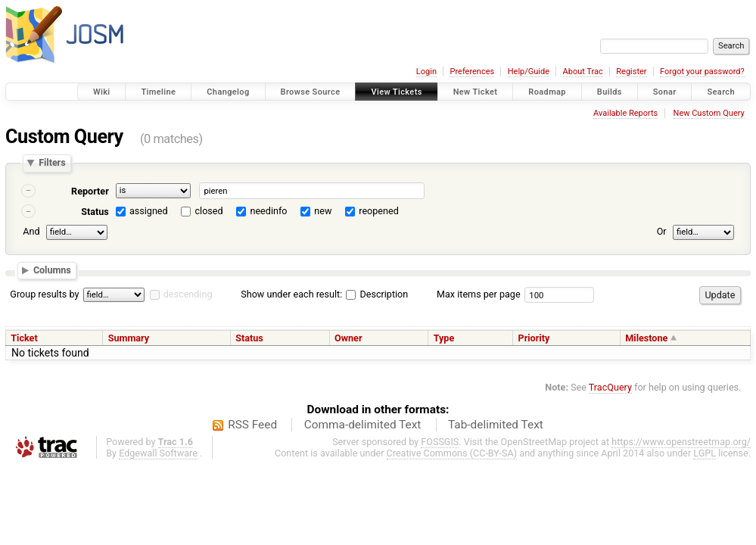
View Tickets (396, 92)
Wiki (102, 92)
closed (209, 211)
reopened (379, 211)
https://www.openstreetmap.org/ (681, 442)
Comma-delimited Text (363, 425)
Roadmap (547, 92)
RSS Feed (252, 425)
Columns (52, 271)
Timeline (158, 92)
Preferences (472, 72)
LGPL (705, 453)
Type (444, 338)
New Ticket (476, 92)
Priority (534, 338)
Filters (52, 163)
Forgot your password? (702, 72)
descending (188, 294)
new (323, 211)
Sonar (665, 92)
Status (95, 212)
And (31, 231)
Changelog (228, 92)
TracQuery (610, 387)
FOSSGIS (440, 442)
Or (662, 231)
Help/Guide (529, 72)
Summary (129, 338)
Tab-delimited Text (496, 425)
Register (631, 72)
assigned (149, 211)
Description (377, 294)
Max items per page (479, 294)
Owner (348, 338)
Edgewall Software (158, 453)
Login (426, 72)
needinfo (268, 211)
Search (721, 92)
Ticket (24, 338)
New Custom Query (709, 113)
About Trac (583, 72)
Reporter (90, 191)
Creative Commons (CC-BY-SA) (452, 453)
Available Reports (625, 113)
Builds (610, 92)
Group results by (44, 294)
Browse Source (311, 92)
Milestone (646, 338)
